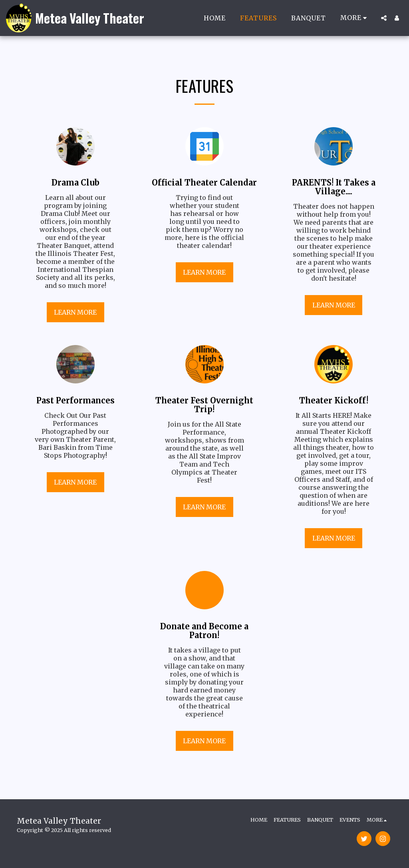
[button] (384, 18)
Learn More (75, 312)
